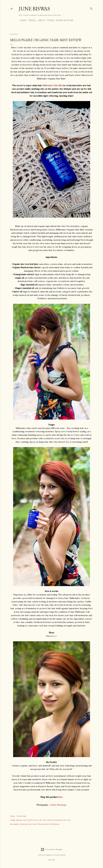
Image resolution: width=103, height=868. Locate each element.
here (55, 636)
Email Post (22, 816)
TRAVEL (31, 20)
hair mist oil (48, 820)
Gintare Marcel (59, 855)
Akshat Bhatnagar (58, 805)
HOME (22, 20)
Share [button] (12, 816)
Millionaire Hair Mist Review (48, 824)
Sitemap (51, 860)
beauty (19, 820)
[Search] (91, 8)
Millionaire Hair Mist (53, 85)
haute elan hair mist (62, 820)
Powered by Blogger (52, 849)
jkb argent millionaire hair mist (23, 824)
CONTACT (79, 20)
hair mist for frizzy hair (32, 820)
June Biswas (34, 9)
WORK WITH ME (64, 20)
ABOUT (41, 20)
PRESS (50, 20)
